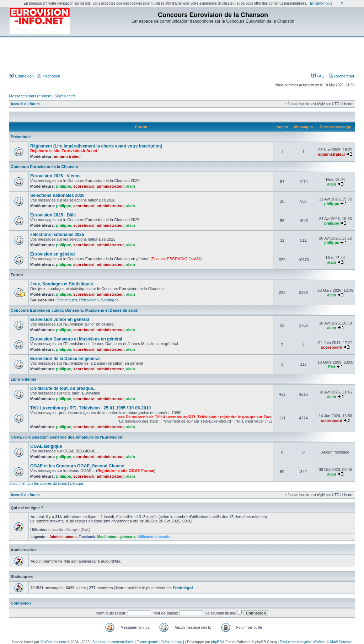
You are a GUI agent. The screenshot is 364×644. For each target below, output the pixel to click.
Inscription (49, 76)
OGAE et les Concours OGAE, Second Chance (77, 466)
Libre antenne (23, 379)
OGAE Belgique (46, 446)
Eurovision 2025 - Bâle (53, 215)
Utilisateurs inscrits (154, 537)
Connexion (22, 76)
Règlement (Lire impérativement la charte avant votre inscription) (96, 146)
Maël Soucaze (341, 642)
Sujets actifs (65, 96)
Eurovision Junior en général (60, 320)
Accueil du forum (25, 104)
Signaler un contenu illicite (113, 642)
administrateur (68, 156)
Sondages (110, 300)
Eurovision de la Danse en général (65, 359)
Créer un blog (172, 642)
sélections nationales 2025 (57, 235)
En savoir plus (321, 3)
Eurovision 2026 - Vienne (55, 176)
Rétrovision (89, 300)
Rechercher (342, 76)
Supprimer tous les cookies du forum (38, 484)
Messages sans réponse (30, 96)
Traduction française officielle (303, 642)
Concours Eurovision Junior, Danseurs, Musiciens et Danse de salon (74, 310)
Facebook (87, 537)
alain (131, 186)
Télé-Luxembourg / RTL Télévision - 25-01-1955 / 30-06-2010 (90, 408)
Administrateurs (63, 537)
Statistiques (67, 300)
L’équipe (76, 484)
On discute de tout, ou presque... (63, 388)
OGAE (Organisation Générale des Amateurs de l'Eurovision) (67, 437)
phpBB (216, 642)
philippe (64, 186)
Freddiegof (183, 588)
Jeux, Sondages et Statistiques (62, 284)
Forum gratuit (147, 642)
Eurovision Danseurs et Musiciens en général (76, 339)
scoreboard (84, 186)
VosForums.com (53, 642)
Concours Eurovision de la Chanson (44, 167)
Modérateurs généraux (116, 537)
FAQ (318, 76)
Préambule (21, 137)
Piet (332, 367)
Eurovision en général (52, 254)
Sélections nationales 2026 (57, 195)
